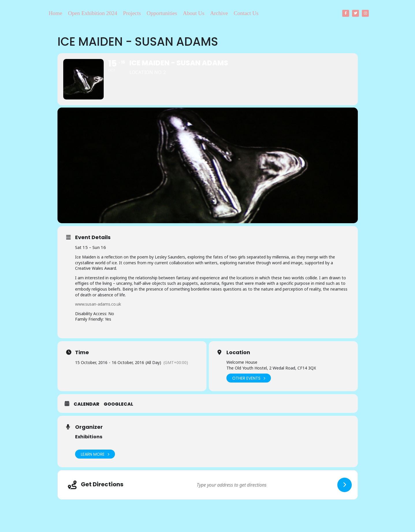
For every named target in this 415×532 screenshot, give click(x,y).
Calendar (86, 404)
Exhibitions (89, 437)
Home (56, 13)
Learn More (95, 454)
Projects (132, 13)
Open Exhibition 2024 (93, 13)
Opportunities (162, 13)
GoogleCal (118, 404)
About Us (193, 13)
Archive (219, 13)
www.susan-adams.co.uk (98, 304)
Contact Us (246, 13)
